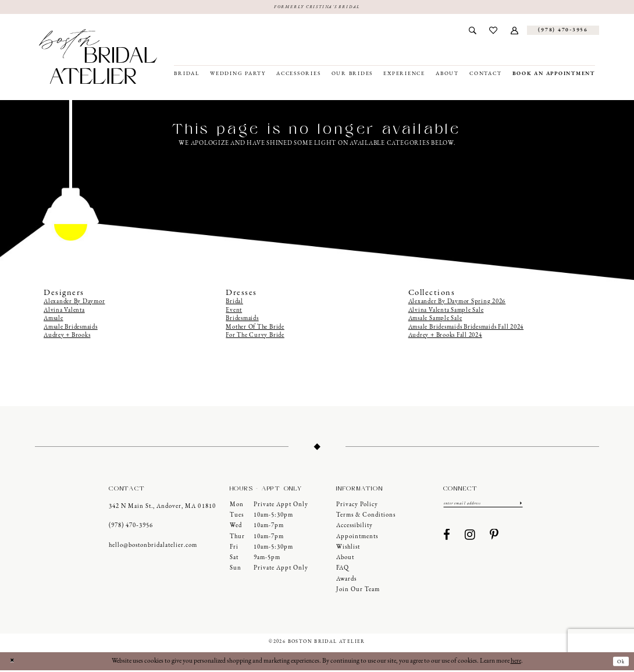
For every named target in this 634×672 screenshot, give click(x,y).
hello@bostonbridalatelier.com (153, 547)
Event (234, 312)
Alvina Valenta (64, 312)
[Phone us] (563, 32)
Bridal (234, 303)
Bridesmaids (242, 320)
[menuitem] (472, 32)
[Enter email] (483, 506)
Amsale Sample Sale (435, 320)
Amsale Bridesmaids (71, 328)
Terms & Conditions (366, 517)
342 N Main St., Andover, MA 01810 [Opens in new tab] (162, 508)
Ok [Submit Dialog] (619, 663)
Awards (346, 581)
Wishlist (348, 549)
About (345, 559)
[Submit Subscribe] (520, 506)
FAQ (343, 570)
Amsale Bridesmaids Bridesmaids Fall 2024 (466, 328)
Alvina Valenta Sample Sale (446, 312)
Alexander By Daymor (74, 303)
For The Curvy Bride (255, 337)
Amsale (54, 320)
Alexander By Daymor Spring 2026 (457, 303)
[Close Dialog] (13, 663)
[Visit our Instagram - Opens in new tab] (470, 539)
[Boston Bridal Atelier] (98, 58)
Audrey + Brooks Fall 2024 (445, 337)
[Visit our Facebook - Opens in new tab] (447, 539)
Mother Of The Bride (255, 328)
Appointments (357, 538)
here (516, 663)
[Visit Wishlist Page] (494, 32)
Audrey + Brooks (67, 337)
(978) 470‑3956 (131, 527)
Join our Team (358, 591)
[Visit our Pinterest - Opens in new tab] (494, 539)
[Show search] (472, 32)
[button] (515, 32)
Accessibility (355, 527)
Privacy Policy (357, 506)
